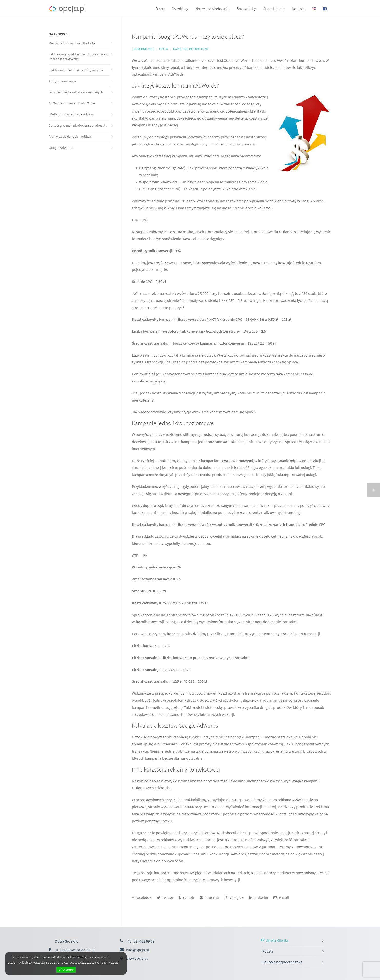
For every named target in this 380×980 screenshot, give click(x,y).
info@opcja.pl (137, 950)
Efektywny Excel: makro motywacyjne (76, 70)
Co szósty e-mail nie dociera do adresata (78, 125)
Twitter (165, 897)
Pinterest (209, 897)
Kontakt (298, 9)
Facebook (142, 897)
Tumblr (186, 897)
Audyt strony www (62, 81)
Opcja (164, 49)
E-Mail (281, 897)
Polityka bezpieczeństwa (282, 962)
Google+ (234, 897)
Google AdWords (61, 148)
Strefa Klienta (274, 9)
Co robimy (180, 9)
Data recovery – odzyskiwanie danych (76, 92)
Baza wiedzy (246, 9)
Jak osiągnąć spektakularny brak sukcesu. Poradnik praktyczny (79, 57)
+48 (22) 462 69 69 (140, 941)
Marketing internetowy (191, 49)
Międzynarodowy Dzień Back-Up (72, 43)
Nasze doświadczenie (212, 9)
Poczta (268, 951)
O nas (160, 9)
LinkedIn (258, 897)
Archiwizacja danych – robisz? (70, 136)
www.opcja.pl (137, 958)
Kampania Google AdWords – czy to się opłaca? (188, 36)
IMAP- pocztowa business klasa (71, 114)
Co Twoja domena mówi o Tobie (72, 103)
